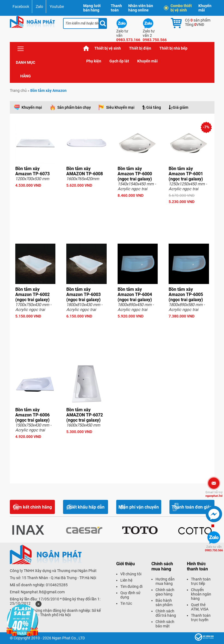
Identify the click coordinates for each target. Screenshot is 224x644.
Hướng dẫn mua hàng (165, 581)
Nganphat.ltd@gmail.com (43, 592)
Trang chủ (86, 48)
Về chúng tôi (131, 574)
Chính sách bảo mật (165, 624)
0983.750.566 (214, 549)
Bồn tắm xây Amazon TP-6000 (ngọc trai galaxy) (135, 174)
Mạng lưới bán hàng (92, 8)
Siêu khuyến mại (120, 107)
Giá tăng (154, 107)
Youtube (57, 7)
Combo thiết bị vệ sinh (178, 8)
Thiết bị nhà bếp (173, 48)
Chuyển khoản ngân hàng (201, 594)
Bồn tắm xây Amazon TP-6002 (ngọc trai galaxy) (32, 294)
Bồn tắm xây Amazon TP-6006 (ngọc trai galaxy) (32, 415)
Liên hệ (126, 580)
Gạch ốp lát (119, 61)
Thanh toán (116, 8)
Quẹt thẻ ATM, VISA (200, 607)
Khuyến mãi (205, 8)
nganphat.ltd (214, 494)
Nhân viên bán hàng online (141, 8)
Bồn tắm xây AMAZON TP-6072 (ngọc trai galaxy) (85, 415)
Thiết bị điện (140, 48)
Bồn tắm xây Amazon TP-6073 (32, 171)
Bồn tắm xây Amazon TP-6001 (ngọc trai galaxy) (186, 174)
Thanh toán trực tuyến (201, 618)
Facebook (21, 7)
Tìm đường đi (131, 586)
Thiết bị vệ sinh (108, 48)
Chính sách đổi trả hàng (166, 613)
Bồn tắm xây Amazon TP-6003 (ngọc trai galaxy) (83, 294)
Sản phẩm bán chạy (74, 107)
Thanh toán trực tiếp (201, 581)
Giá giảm (180, 107)
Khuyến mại (32, 107)
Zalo (39, 7)
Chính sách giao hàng (165, 592)
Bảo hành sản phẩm (164, 603)
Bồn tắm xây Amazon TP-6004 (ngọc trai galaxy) (135, 294)
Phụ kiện (94, 61)
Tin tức (126, 603)
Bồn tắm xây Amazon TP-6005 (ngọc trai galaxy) (186, 294)
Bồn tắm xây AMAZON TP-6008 (85, 171)
